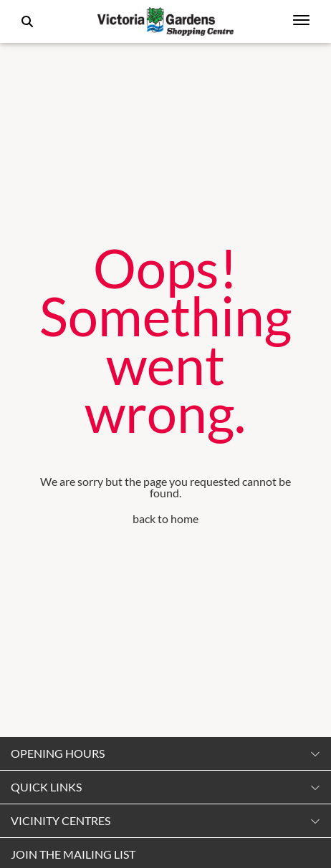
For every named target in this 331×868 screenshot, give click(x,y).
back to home (165, 518)
